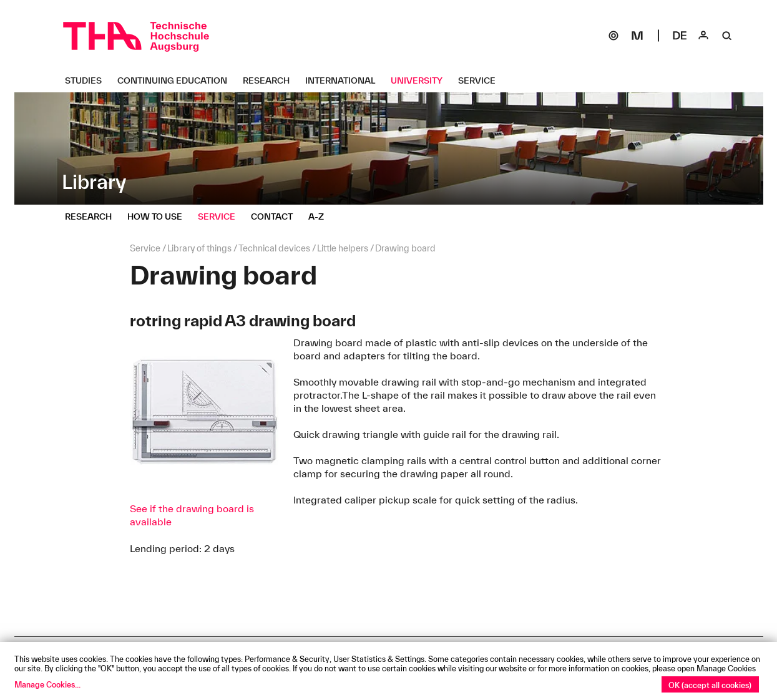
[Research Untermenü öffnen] (271, 80)
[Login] (703, 36)
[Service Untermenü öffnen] (481, 80)
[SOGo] (613, 36)
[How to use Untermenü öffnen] (159, 216)
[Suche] (727, 36)
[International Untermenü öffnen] (345, 80)
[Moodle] (637, 36)
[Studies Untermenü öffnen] (88, 80)
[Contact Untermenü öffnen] (276, 216)
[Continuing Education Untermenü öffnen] (177, 80)
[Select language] (680, 36)
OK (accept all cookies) (710, 685)
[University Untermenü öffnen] (421, 80)
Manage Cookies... (47, 684)
